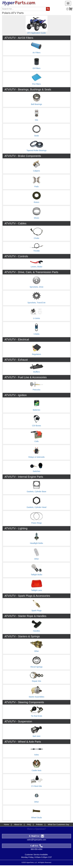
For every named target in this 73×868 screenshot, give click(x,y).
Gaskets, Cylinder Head (37, 507)
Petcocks (36, 390)
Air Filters (36, 53)
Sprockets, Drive (36, 287)
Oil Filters (36, 68)
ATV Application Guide (36, 33)
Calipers (36, 171)
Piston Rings (36, 523)
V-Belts (36, 334)
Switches (36, 471)
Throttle (36, 251)
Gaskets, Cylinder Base (36, 492)
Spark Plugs (36, 611)
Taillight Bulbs (37, 575)
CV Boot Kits (36, 786)
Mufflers (37, 372)
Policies (39, 824)
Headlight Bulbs (36, 543)
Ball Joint (36, 736)
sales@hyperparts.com (36, 840)
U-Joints (36, 318)
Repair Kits (36, 681)
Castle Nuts (36, 770)
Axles (36, 755)
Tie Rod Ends (36, 716)
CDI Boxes (36, 426)
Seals (36, 136)
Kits (36, 120)
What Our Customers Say (59, 824)
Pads (37, 187)
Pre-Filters (36, 84)
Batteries (36, 410)
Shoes (37, 218)
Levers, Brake (36, 267)
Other (36, 559)
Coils (36, 441)
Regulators (37, 354)
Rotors (36, 202)
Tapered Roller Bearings (36, 150)
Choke (36, 238)
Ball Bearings (36, 104)
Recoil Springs (36, 667)
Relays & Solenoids (36, 457)
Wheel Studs (36, 818)
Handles (36, 631)
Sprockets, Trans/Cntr (36, 303)
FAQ (29, 824)
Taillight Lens (36, 590)
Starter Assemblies (36, 697)
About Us (18, 824)
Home (6, 824)
